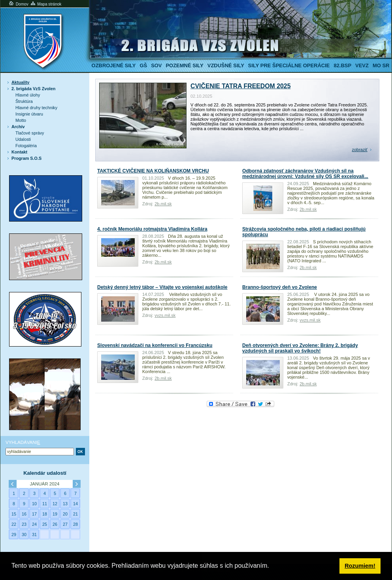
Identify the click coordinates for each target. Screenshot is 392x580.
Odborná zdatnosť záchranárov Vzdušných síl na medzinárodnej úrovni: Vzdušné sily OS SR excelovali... (305, 174)
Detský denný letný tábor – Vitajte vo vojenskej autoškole (162, 287)
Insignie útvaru (29, 114)
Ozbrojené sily (114, 65)
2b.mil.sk (163, 204)
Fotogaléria (26, 146)
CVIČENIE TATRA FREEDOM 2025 (241, 86)
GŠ (143, 65)
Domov (18, 4)
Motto (21, 120)
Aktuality (21, 82)
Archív (18, 127)
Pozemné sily (184, 65)
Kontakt (19, 152)
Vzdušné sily (226, 65)
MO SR (381, 65)
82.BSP (342, 65)
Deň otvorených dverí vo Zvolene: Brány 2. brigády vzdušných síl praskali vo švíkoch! (300, 348)
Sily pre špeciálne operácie (289, 65)
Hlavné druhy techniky (36, 108)
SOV (156, 65)
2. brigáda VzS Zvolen (33, 89)
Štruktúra (24, 101)
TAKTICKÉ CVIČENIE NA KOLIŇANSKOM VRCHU (153, 171)
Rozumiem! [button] (360, 566)
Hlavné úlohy (28, 95)
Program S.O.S (26, 158)
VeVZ (362, 65)
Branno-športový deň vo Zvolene (280, 287)
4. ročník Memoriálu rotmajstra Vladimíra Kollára (152, 229)
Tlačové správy (30, 133)
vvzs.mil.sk (165, 315)
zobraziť (360, 150)
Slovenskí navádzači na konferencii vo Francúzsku (155, 345)
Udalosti (23, 139)
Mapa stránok (46, 4)
